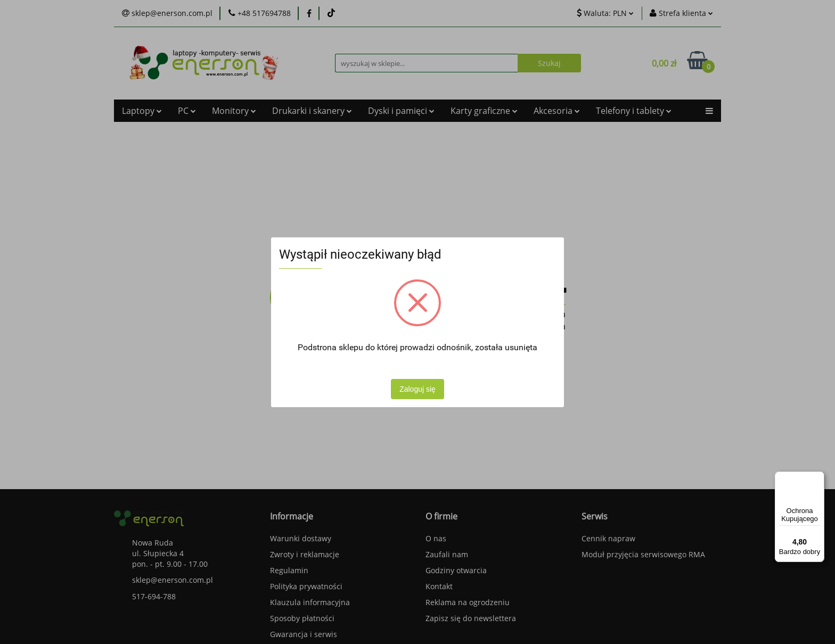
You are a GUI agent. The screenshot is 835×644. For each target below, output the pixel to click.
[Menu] (818, 478)
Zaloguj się (418, 389)
